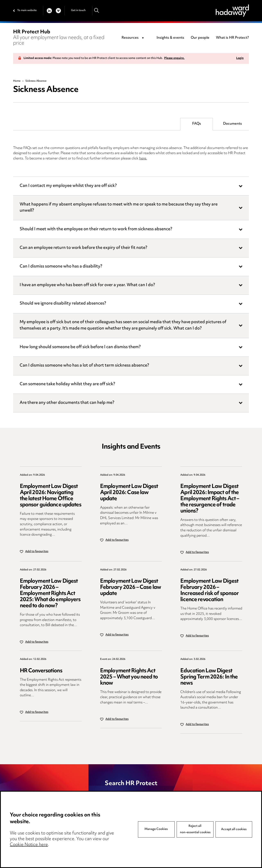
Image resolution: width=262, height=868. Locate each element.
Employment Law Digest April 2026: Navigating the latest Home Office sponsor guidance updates (51, 496)
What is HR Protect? (232, 38)
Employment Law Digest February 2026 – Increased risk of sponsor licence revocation (209, 591)
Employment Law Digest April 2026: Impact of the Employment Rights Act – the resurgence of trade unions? (210, 499)
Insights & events (170, 38)
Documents (233, 124)
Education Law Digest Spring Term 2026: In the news (209, 677)
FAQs (197, 124)
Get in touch (78, 10)
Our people (200, 38)
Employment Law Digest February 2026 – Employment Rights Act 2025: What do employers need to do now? (50, 594)
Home (17, 81)
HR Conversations (41, 671)
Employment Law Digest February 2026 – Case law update (131, 588)
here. (143, 159)
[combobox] (133, 38)
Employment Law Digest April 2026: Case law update (129, 493)
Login (240, 58)
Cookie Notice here (29, 845)
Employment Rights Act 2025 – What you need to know (129, 677)
